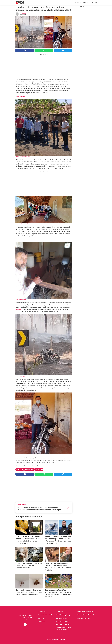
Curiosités (77, 2)
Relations (93, 2)
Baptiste (24, 13)
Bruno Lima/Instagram (21, 300)
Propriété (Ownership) (64, 624)
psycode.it (42, 621)
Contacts (41, 618)
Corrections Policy (62, 618)
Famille (86, 2)
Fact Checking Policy (63, 615)
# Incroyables (29, 469)
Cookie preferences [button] (84, 618)
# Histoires (39, 469)
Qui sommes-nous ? (45, 615)
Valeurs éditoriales (62, 621)
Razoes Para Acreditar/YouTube (23, 157)
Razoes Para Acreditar (23, 96)
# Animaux (20, 469)
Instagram (19, 309)
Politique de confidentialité (86, 615)
